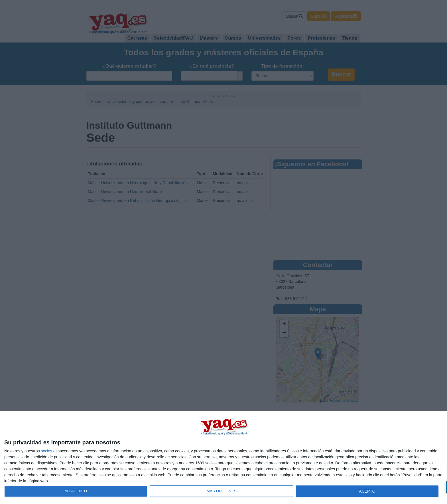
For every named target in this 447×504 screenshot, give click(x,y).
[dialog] (223, 458)
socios (46, 451)
